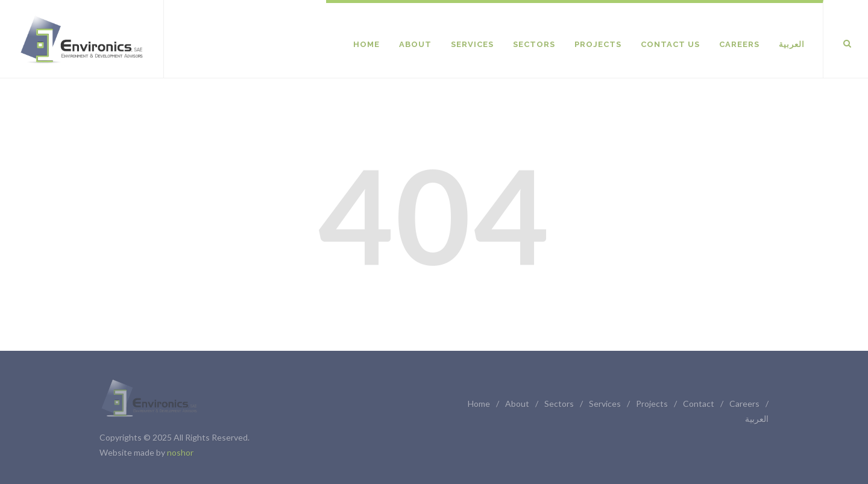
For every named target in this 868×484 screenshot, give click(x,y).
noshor (180, 452)
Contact (699, 404)
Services (605, 404)
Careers (744, 404)
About (517, 404)
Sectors (559, 404)
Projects (652, 404)
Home (479, 404)
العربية (757, 419)
